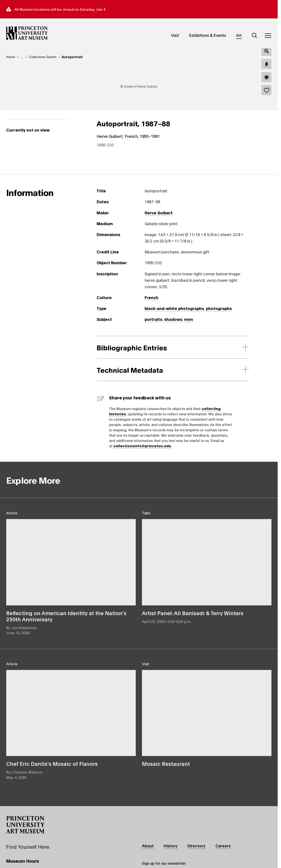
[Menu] (268, 36)
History (171, 848)
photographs (219, 311)
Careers (223, 848)
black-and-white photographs (174, 311)
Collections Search (43, 57)
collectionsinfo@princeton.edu (142, 448)
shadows (173, 322)
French (151, 300)
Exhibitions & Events (208, 35)
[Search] (255, 36)
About (148, 848)
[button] (25, 827)
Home (11, 57)
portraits (153, 322)
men (189, 322)
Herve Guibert (159, 215)
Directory (196, 848)
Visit (175, 35)
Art (239, 35)
